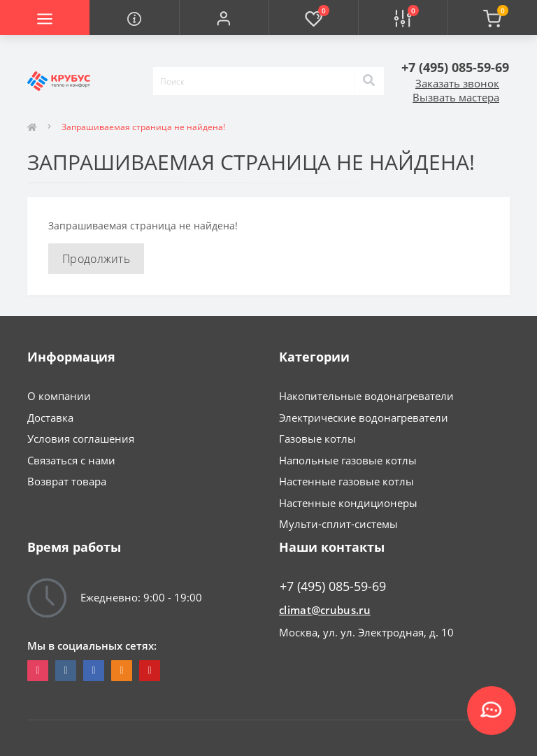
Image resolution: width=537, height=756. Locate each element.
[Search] (369, 81)
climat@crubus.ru (325, 610)
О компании (59, 396)
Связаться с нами (71, 460)
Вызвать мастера (456, 97)
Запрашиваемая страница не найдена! (143, 127)
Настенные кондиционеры (348, 503)
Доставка (50, 418)
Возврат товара (67, 481)
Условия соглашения (81, 438)
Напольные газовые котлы (348, 460)
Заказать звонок (457, 83)
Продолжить (96, 259)
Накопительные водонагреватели (366, 396)
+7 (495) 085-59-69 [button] (333, 586)
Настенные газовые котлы (346, 481)
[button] (224, 17)
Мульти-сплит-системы (338, 524)
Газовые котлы (317, 438)
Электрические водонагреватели (364, 418)
